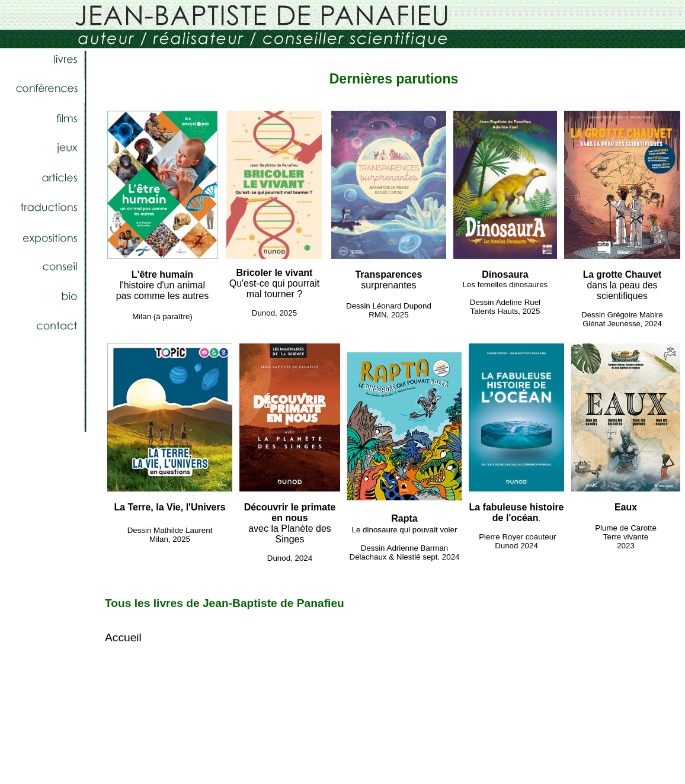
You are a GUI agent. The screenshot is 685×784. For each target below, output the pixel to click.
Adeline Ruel (518, 302)
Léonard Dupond (401, 306)
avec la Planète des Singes (290, 523)
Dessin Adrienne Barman (404, 548)
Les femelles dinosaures (505, 285)
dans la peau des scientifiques (622, 285)
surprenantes (388, 280)
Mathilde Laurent (183, 530)
